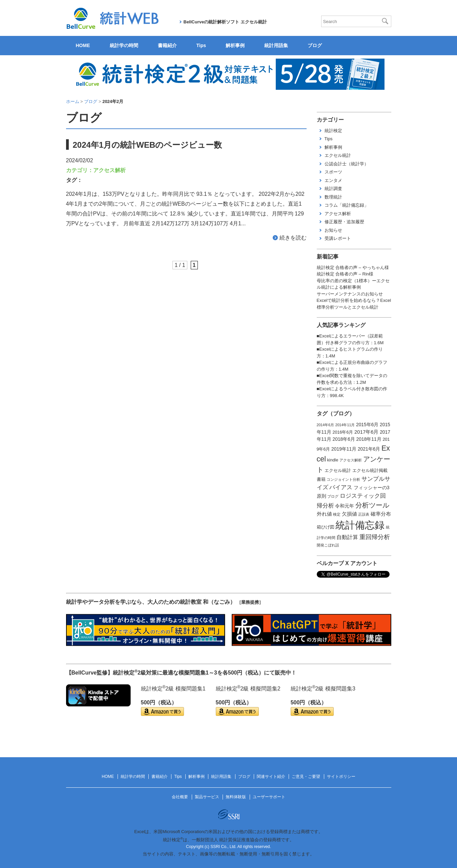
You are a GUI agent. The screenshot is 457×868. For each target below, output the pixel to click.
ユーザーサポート (269, 797)
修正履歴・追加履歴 (344, 222)
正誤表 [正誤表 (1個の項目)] (364, 514)
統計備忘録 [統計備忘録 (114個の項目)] (360, 525)
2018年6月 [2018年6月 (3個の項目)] (344, 439)
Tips (201, 45)
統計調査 (333, 189)
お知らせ (333, 230)
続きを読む (293, 238)
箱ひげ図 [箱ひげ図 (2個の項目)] (326, 527)
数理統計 (333, 197)
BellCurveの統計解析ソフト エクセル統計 (225, 22)
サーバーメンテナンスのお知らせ (350, 294)
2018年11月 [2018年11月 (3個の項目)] (369, 439)
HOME (83, 45)
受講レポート (338, 238)
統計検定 (333, 131)
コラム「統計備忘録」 (347, 205)
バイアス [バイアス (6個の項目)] (341, 487)
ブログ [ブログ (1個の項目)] (333, 496)
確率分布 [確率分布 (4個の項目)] (381, 514)
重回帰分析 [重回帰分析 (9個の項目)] (375, 537)
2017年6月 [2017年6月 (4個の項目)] (366, 432)
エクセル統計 (338, 155)
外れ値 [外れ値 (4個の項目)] (324, 514)
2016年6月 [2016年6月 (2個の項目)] (343, 432)
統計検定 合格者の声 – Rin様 (345, 274)
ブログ (315, 45)
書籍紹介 (167, 45)
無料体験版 (236, 797)
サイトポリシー (341, 777)
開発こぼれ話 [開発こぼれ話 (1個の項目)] (328, 545)
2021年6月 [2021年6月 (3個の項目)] (369, 449)
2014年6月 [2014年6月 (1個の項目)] (326, 425)
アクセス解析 (109, 170)
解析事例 (235, 45)
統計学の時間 (124, 45)
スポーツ (333, 172)
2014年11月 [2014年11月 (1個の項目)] (345, 425)
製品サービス (207, 797)
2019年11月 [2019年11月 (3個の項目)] (344, 449)
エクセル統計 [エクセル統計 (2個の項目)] (338, 471)
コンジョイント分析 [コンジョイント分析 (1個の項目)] (343, 479)
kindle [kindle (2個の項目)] (333, 460)
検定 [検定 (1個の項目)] (337, 514)
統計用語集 (276, 45)
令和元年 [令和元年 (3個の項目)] (345, 506)
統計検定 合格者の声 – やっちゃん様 (353, 267)
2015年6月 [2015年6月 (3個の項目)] (367, 425)
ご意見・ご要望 (306, 777)
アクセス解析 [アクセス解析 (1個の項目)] (351, 460)
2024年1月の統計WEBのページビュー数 (148, 145)
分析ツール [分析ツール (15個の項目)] (372, 505)
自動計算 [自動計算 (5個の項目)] (347, 537)
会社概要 (180, 797)
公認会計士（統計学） (347, 164)
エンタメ (333, 180)
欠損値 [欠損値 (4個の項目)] (349, 514)
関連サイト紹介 (271, 777)
